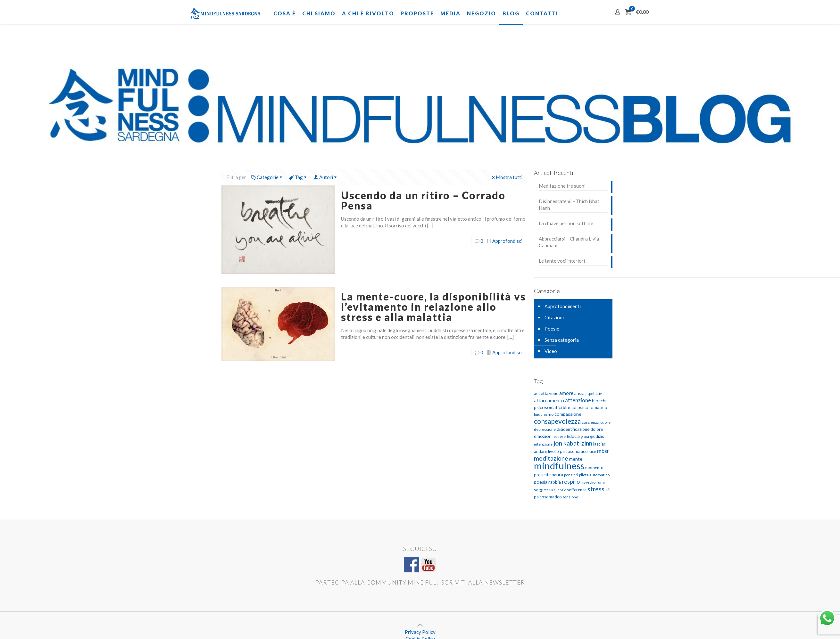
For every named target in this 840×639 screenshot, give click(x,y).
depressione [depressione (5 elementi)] (545, 429)
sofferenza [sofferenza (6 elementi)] (577, 490)
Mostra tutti (507, 177)
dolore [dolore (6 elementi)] (597, 429)
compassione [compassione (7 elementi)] (568, 414)
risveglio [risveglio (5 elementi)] (588, 482)
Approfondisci (507, 241)
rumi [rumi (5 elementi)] (601, 482)
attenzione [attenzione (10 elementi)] (578, 400)
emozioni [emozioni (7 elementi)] (543, 436)
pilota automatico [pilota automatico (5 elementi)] (594, 475)
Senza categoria (562, 340)
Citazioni (554, 317)
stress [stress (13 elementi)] (596, 489)
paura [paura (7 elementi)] (557, 475)
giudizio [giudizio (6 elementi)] (597, 436)
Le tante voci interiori (562, 261)
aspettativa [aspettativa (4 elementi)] (595, 393)
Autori (326, 177)
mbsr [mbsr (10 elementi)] (603, 451)
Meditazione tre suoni (562, 186)
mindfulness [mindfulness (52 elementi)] (559, 466)
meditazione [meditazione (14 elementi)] (551, 458)
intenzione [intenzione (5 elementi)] (543, 444)
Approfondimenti (563, 306)
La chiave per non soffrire (566, 223)
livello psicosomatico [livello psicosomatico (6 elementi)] (568, 451)
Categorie (267, 177)
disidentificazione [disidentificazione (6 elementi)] (573, 429)
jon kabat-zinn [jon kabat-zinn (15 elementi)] (573, 443)
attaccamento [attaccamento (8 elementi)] (549, 400)
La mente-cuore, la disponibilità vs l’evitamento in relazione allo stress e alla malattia (433, 307)
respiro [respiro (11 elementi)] (571, 482)
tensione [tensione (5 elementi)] (570, 497)
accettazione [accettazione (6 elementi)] (546, 393)
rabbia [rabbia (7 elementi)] (555, 482)
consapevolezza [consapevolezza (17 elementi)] (557, 421)
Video (551, 351)
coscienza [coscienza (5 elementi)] (590, 422)
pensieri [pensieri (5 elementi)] (571, 475)
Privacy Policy (420, 632)
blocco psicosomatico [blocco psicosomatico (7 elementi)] (585, 407)
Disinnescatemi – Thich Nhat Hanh (569, 205)
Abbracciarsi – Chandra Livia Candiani (569, 242)
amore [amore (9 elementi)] (566, 393)
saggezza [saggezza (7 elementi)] (543, 490)
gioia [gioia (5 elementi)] (585, 436)
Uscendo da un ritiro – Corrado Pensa (423, 200)
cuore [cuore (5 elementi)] (605, 422)
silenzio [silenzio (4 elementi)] (560, 490)
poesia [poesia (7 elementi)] (541, 482)
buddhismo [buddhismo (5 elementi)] (544, 414)
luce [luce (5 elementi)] (592, 451)
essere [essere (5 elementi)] (560, 436)
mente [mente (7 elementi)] (576, 459)
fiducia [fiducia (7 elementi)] (573, 436)
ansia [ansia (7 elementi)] (579, 393)
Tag (298, 177)
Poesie (552, 329)
